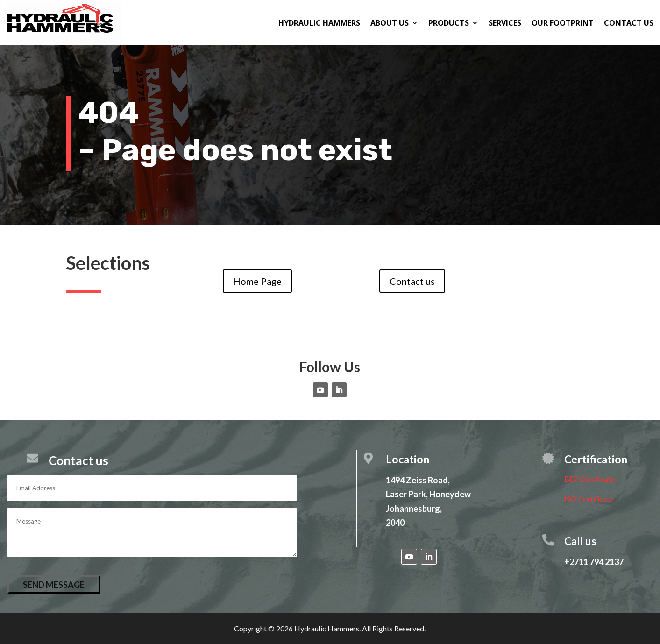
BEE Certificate (590, 479)
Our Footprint (563, 23)
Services (505, 23)
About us (390, 23)
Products (449, 23)
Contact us (629, 23)
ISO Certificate (589, 499)
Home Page (257, 281)
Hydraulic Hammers (319, 23)
